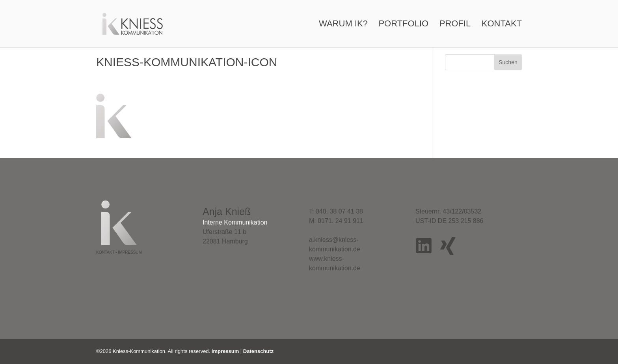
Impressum (225, 351)
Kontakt (502, 25)
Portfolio (403, 25)
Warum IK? (343, 25)
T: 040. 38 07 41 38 (336, 211)
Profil (455, 25)
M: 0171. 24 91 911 (336, 221)
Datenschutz (258, 351)
